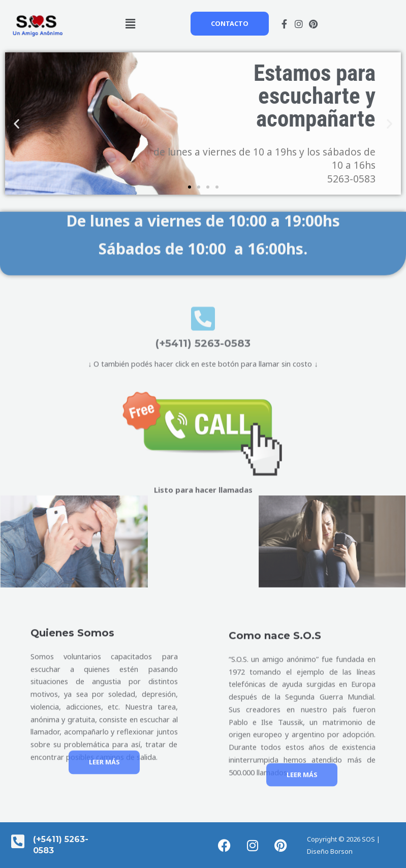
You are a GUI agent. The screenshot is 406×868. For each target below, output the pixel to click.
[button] (131, 23)
